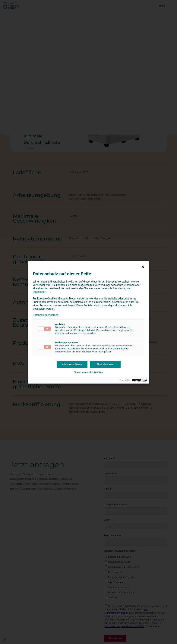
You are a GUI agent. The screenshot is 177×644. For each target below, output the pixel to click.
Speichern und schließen (88, 372)
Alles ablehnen (105, 364)
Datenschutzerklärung (46, 315)
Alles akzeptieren (72, 364)
